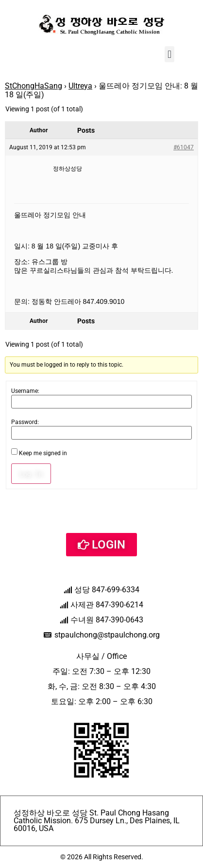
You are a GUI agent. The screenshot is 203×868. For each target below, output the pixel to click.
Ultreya (80, 86)
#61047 (184, 147)
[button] (169, 54)
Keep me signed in (43, 453)
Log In (31, 474)
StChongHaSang (34, 86)
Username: (25, 391)
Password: (25, 422)
